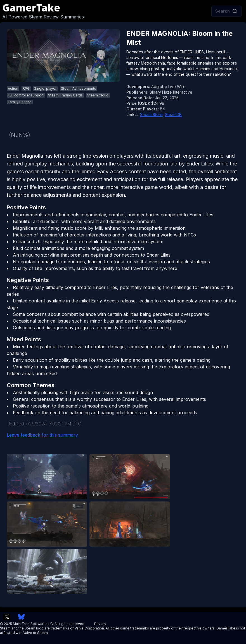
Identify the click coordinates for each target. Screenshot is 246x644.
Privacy (100, 624)
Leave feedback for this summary (42, 435)
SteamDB (173, 114)
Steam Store (151, 114)
